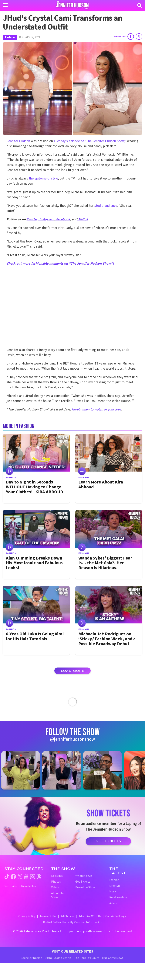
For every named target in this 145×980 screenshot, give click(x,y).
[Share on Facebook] (131, 37)
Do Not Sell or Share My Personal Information (73, 922)
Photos (56, 882)
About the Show (58, 895)
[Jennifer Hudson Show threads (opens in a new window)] (39, 877)
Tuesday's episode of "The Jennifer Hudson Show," (90, 141)
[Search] (140, 5)
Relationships (118, 897)
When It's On (84, 876)
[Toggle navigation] (5, 5)
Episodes (57, 876)
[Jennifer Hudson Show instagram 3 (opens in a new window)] (104, 770)
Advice (113, 903)
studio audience (106, 206)
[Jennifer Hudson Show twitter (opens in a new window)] (20, 877)
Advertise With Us (90, 916)
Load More (72, 671)
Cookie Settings (116, 916)
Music (113, 892)
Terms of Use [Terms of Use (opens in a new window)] (48, 916)
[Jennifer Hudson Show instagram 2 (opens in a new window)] (63, 770)
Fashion (10, 37)
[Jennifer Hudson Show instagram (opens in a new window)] (33, 877)
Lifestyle (115, 886)
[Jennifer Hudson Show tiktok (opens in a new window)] (7, 877)
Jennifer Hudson (18, 141)
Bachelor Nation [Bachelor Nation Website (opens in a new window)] (31, 958)
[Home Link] (73, 5)
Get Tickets (108, 841)
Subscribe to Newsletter (20, 886)
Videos (55, 887)
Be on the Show (85, 887)
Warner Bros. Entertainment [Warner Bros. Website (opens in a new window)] (113, 931)
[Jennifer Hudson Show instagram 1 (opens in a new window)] (22, 770)
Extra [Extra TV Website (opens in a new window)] (48, 958)
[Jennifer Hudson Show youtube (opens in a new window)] (26, 877)
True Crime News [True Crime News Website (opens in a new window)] (113, 958)
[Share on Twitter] (139, 37)
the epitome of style (44, 178)
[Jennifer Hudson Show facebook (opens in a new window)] (13, 877)
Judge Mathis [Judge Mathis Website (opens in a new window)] (63, 958)
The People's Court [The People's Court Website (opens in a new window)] (86, 958)
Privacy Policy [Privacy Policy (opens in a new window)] (27, 916)
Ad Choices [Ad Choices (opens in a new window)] (67, 916)
